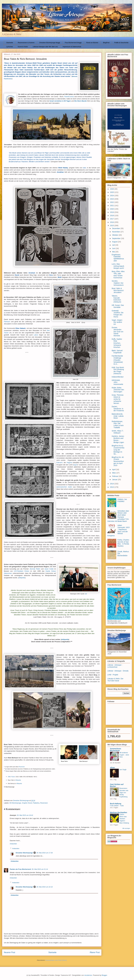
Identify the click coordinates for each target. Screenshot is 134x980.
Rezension (22, 767)
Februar (115, 476)
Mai (114, 252)
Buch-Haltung (116, 804)
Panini (13, 777)
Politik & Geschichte (121, 43)
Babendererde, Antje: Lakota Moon (118, 416)
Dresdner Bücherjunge (24, 853)
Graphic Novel (27, 803)
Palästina (36, 803)
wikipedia (22, 578)
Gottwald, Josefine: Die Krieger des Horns (118, 314)
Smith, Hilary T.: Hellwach (118, 432)
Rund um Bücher (92, 43)
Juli (114, 245)
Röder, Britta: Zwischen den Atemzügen (118, 390)
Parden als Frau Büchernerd (20, 869)
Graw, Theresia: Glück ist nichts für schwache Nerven (118, 399)
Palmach (7, 322)
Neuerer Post (10, 952)
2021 (112, 206)
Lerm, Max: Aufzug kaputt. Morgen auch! (118, 266)
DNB (9, 777)
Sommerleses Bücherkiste (116, 750)
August (115, 242)
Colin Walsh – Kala (117, 806)
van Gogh (123, 770)
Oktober (115, 235)
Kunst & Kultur (23, 47)
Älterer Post (95, 952)
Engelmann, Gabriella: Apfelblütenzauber (118, 258)
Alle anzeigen (126, 828)
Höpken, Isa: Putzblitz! (122, 500)
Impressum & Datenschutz (72, 47)
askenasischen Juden (64, 487)
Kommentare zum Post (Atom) (56, 960)
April (114, 470)
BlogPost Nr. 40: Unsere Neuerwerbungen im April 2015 (118, 461)
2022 (112, 202)
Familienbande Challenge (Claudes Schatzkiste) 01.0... (117, 360)
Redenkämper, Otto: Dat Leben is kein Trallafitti (118, 424)
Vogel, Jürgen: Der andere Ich (117, 322)
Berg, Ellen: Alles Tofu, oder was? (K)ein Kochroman (118, 274)
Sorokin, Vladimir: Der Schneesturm (118, 283)
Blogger (104, 975)
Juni (114, 248)
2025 (112, 192)
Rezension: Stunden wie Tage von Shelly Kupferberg (124, 793)
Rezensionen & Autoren (26, 43)
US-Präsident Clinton (22, 571)
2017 (112, 219)
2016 (112, 222)
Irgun (75, 465)
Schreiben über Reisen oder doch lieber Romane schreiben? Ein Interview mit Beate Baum (118, 516)
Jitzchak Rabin (35, 569)
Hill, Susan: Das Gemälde (118, 306)
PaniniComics (69, 97)
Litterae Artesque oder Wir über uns (45, 47)
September (116, 238)
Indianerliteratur (118, 377)
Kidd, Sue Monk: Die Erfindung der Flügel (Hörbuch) (118, 370)
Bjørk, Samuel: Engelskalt (117, 352)
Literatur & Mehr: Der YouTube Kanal (115, 680)
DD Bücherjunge (15, 803)
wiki (86, 594)
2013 (112, 487)
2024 (112, 196)
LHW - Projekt (113, 675)
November (116, 232)
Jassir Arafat (49, 569)
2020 (112, 209)
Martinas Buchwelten (119, 812)
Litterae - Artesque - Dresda (118, 671)
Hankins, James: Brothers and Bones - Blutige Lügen (118, 439)
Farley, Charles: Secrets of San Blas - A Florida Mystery (124, 543)
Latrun (36, 335)
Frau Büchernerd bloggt (73, 43)
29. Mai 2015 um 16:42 (25, 815)
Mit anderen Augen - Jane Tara (124, 755)
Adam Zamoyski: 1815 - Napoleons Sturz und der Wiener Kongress (118, 530)
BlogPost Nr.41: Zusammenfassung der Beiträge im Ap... (118, 450)
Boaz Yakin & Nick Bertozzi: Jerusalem (118, 290)
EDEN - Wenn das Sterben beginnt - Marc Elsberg (124, 819)
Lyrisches (10, 47)
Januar (115, 480)
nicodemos (88, 975)
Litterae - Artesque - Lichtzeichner (115, 666)
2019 (112, 212)
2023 (112, 199)
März (114, 473)
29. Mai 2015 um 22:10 (45, 887)
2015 (112, 226)
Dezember (116, 228)
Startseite (10, 43)
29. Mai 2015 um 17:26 (45, 853)
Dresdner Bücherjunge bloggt (50, 43)
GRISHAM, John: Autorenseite (117, 382)
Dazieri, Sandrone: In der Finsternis (118, 409)
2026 (112, 189)
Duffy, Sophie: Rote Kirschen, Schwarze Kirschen (117, 343)
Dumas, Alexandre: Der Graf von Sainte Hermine (117, 332)
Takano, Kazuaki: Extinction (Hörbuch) (116, 299)
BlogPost (106, 43)
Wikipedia (18, 780)
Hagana (69, 463)
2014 (112, 484)
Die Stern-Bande (80, 101)
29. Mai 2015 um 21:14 (40, 869)
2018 (112, 216)
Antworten (13, 844)
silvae (112, 768)
